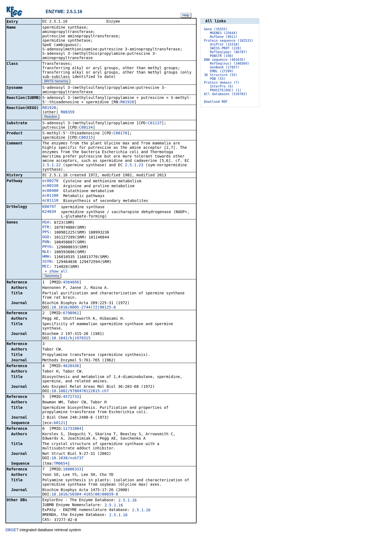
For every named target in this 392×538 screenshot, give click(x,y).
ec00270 (50, 181)
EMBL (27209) (222, 71)
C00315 (86, 138)
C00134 (86, 128)
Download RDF (216, 102)
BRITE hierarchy (56, 82)
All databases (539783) (226, 94)
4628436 (71, 366)
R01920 (127, 102)
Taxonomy (52, 276)
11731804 (72, 429)
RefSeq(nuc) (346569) (230, 64)
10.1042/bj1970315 (71, 338)
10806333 (72, 470)
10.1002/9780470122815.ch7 (80, 391)
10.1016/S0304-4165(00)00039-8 (85, 495)
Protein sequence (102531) (229, 41)
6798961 (71, 313)
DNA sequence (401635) (225, 60)
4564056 (71, 283)
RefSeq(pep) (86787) (229, 52)
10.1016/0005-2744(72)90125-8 (84, 308)
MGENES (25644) (224, 33)
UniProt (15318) (225, 44)
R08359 (68, 113)
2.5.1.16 (128, 501)
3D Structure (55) (221, 75)
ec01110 (50, 201)
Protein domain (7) (222, 83)
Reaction (50, 117)
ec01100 (50, 196)
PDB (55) (218, 79)
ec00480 (50, 191)
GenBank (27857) (225, 67)
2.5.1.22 (51, 165)
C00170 (120, 134)
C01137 (155, 123)
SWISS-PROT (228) (226, 48)
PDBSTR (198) (222, 56)
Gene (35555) (216, 29)
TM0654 (61, 464)
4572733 (71, 397)
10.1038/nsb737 (68, 458)
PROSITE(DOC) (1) (226, 90)
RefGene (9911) (224, 37)
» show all (55, 272)
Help (186, 15)
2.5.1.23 (134, 165)
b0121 (60, 423)
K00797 (49, 207)
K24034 (49, 212)
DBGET (12, 530)
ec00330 (50, 186)
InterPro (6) (222, 86)
